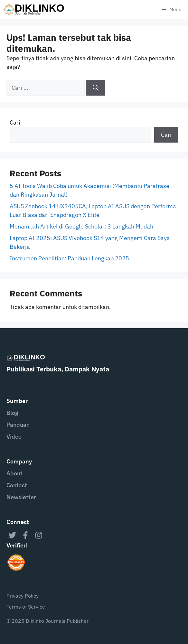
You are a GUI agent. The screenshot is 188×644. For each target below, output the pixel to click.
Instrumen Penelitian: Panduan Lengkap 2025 (69, 258)
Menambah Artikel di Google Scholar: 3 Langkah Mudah (81, 226)
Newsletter (21, 497)
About (14, 473)
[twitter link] (12, 535)
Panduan (18, 425)
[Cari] (96, 88)
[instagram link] (39, 535)
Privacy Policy (23, 596)
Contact (17, 485)
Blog (12, 413)
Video (14, 437)
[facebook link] (25, 535)
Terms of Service (26, 607)
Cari (15, 122)
